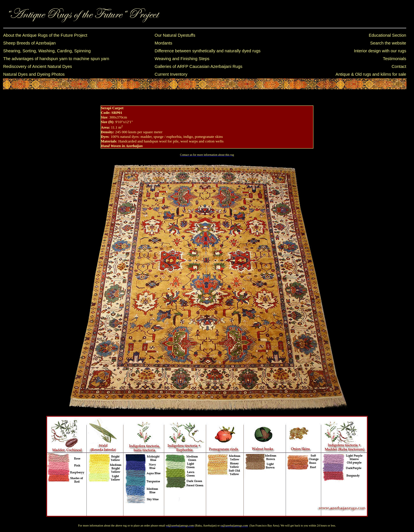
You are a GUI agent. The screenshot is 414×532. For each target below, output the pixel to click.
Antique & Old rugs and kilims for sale (371, 74)
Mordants (163, 43)
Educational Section (387, 35)
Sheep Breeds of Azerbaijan (29, 43)
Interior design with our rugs (380, 51)
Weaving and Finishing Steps (182, 59)
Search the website (388, 43)
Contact (399, 66)
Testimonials (394, 59)
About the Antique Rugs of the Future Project (45, 35)
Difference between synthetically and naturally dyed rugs (208, 51)
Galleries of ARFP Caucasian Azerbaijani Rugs (199, 66)
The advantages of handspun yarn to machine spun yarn (56, 59)
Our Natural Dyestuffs (175, 35)
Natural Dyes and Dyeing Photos (34, 74)
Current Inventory (171, 74)
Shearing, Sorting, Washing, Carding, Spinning (47, 51)
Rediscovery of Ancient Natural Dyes (38, 66)
